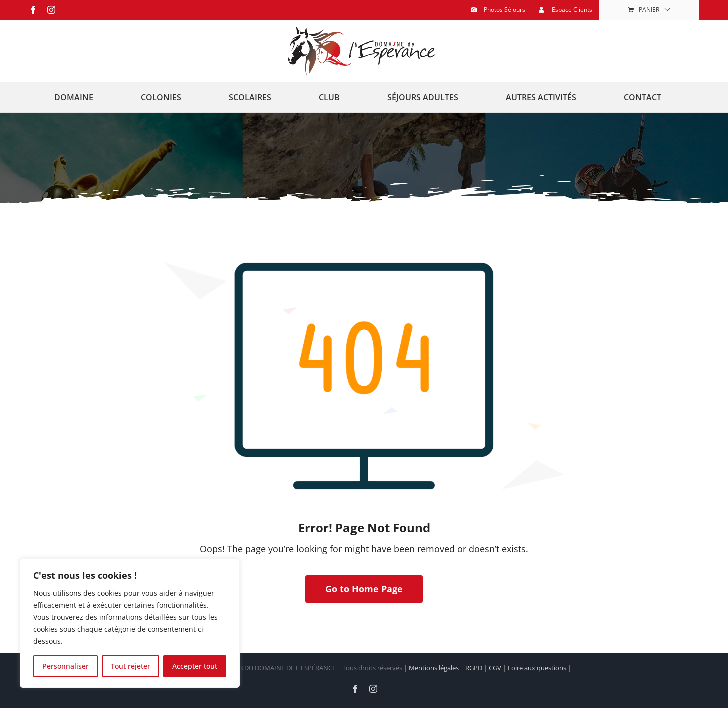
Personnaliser (66, 666)
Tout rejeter (131, 666)
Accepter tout (195, 666)
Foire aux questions (537, 668)
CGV (495, 668)
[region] (130, 623)
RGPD (474, 668)
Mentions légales (434, 668)
